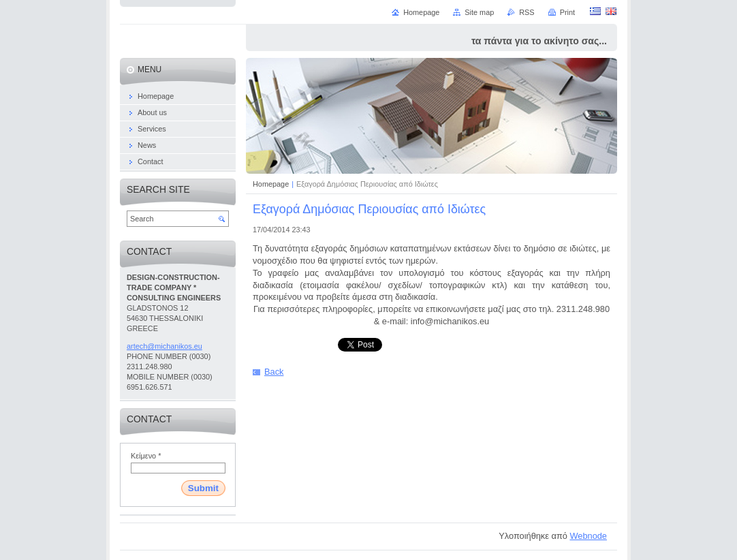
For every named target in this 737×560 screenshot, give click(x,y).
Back (274, 372)
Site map (479, 12)
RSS (527, 12)
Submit (203, 488)
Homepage (271, 184)
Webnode (588, 536)
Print (567, 12)
